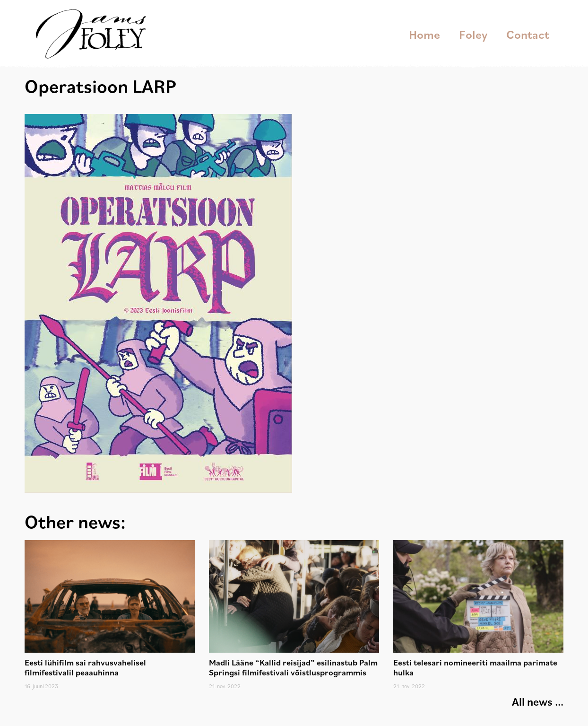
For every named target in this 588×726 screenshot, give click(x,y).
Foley (473, 34)
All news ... (538, 701)
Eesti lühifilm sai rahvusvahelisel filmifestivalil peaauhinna (85, 668)
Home (424, 34)
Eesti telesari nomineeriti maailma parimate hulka (475, 668)
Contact (528, 34)
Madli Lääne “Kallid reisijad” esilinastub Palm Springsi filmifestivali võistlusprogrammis (293, 668)
